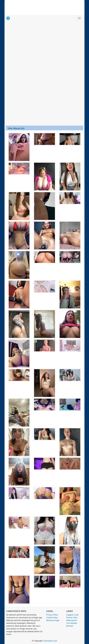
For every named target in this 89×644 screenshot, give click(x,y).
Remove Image (53, 620)
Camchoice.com (50, 641)
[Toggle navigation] (79, 18)
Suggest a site (72, 615)
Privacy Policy (52, 615)
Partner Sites (72, 618)
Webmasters (72, 620)
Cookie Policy (52, 618)
